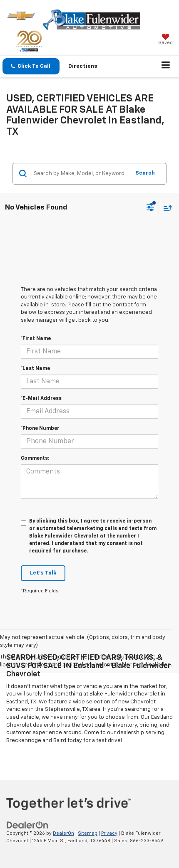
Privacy (109, 833)
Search (145, 173)
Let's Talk (43, 573)
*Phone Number (40, 429)
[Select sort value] (166, 208)
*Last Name (35, 369)
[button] (31, 66)
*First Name (36, 339)
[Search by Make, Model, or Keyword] (81, 174)
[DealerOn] (27, 825)
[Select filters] (150, 208)
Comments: (35, 459)
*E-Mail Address (41, 399)
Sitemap (88, 833)
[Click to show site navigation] (166, 67)
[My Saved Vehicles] (165, 40)
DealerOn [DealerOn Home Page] (63, 833)
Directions (83, 66)
